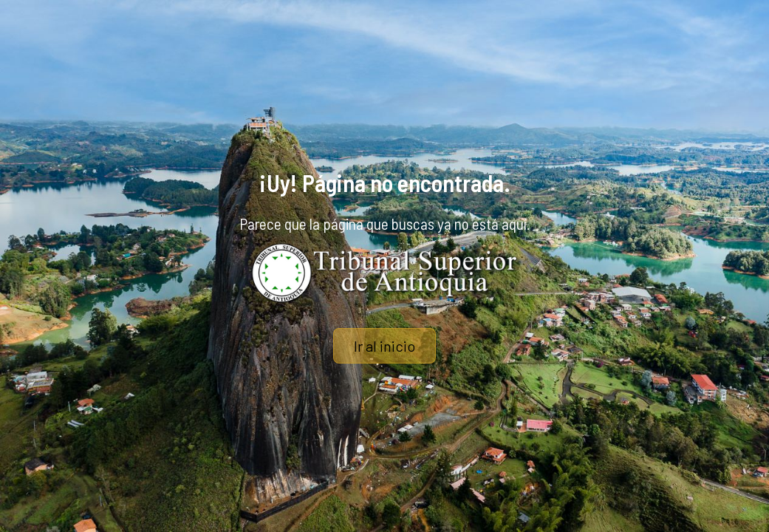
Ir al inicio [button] (384, 346)
